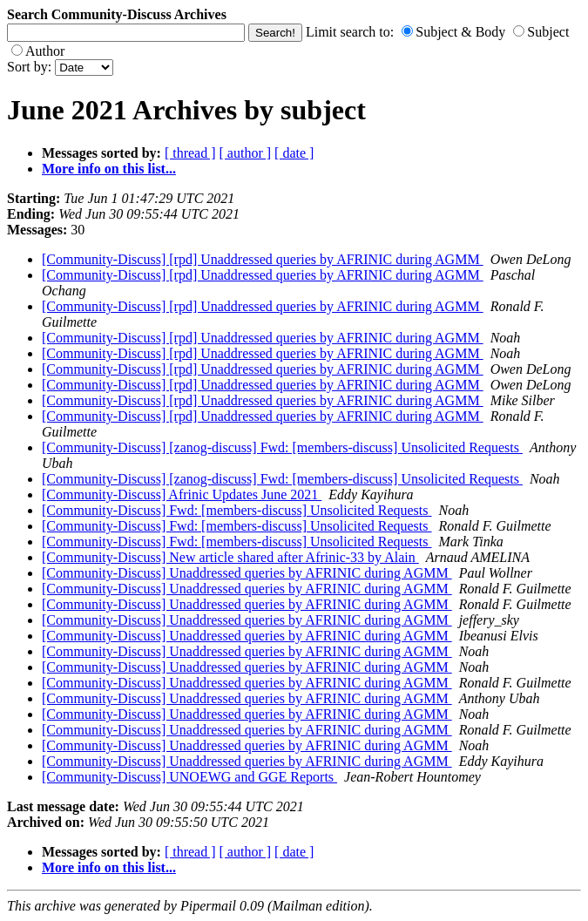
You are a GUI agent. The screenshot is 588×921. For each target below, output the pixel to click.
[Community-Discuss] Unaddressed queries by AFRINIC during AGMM (247, 573)
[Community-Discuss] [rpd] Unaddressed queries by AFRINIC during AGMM (263, 259)
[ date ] (294, 153)
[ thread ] (190, 153)
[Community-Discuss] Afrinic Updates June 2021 (182, 494)
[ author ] (246, 153)
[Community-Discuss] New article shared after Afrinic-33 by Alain (230, 557)
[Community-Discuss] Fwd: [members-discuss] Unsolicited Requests (237, 510)
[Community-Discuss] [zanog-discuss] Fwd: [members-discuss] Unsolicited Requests (282, 447)
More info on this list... (109, 169)
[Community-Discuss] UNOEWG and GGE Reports (189, 777)
